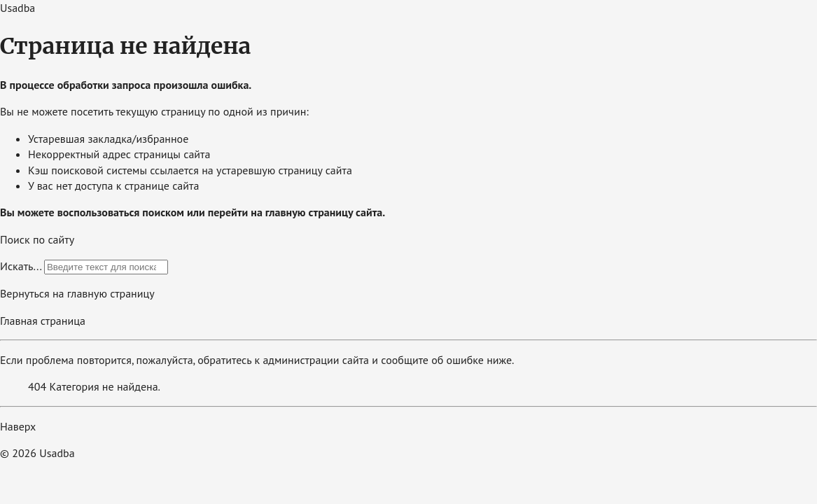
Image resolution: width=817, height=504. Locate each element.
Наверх (18, 426)
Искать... (21, 266)
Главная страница (43, 321)
